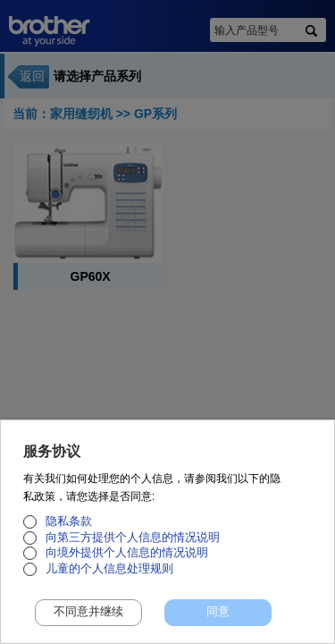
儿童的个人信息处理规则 (109, 578)
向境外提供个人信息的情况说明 (127, 563)
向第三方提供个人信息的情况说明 (133, 547)
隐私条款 (69, 531)
